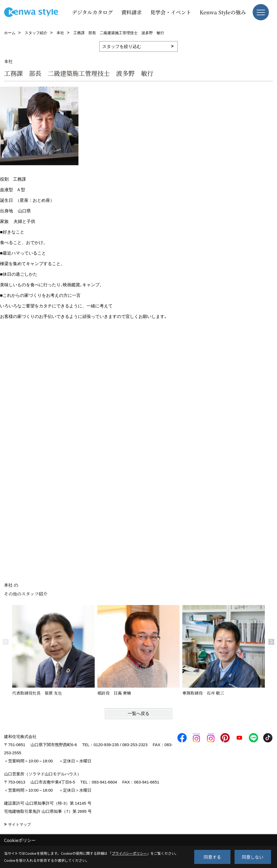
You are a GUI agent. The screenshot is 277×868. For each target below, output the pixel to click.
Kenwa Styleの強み (223, 12)
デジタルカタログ (92, 12)
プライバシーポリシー (129, 853)
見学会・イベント (171, 12)
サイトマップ (19, 824)
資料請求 (131, 12)
